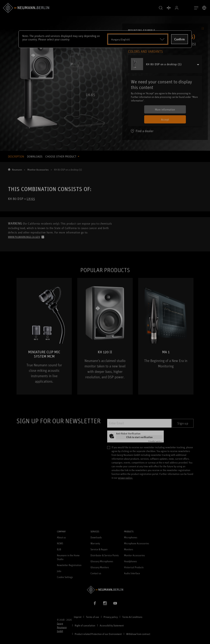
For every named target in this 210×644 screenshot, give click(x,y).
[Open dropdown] (138, 39)
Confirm (180, 39)
